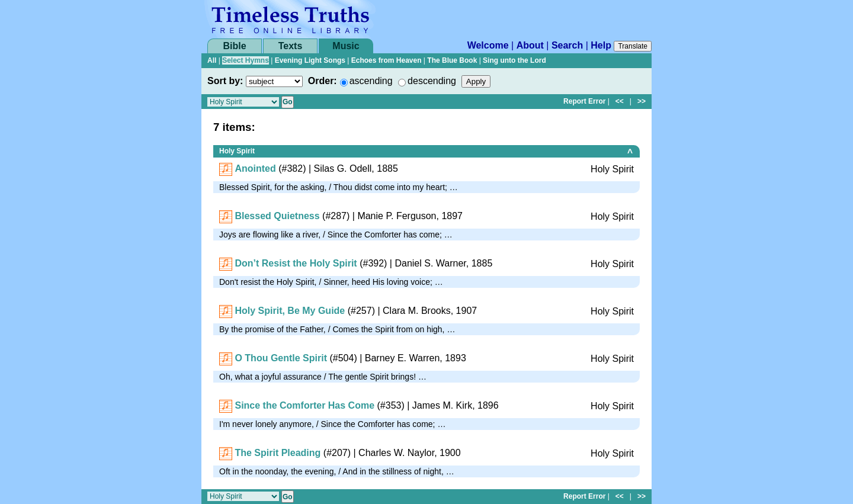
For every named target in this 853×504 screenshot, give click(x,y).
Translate (633, 46)
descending (432, 81)
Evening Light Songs (310, 60)
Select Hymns (246, 60)
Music (346, 46)
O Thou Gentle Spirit (281, 358)
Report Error (584, 101)
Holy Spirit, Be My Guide (290, 311)
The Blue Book (452, 60)
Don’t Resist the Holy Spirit (296, 263)
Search (567, 45)
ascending (371, 81)
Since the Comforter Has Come (304, 405)
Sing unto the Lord (514, 60)
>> (642, 101)
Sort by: (225, 81)
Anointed (255, 168)
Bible (234, 46)
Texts (291, 46)
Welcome (488, 45)
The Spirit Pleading (278, 453)
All (212, 60)
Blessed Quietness (277, 216)
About (530, 45)
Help (601, 45)
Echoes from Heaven (387, 60)
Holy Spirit (237, 151)
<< (620, 101)
